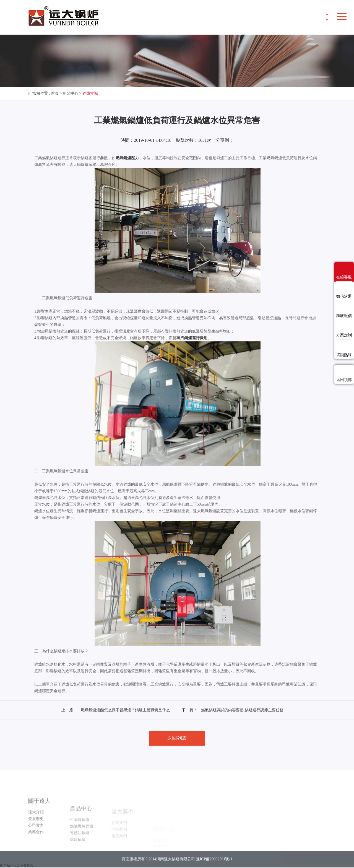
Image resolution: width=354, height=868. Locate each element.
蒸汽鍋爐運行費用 (192, 338)
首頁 (55, 93)
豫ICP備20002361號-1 (214, 865)
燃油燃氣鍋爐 (82, 841)
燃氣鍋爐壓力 (127, 158)
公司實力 (36, 842)
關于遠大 (39, 817)
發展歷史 (36, 835)
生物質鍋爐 (80, 834)
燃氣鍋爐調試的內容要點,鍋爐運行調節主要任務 (242, 710)
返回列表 (177, 738)
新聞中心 (71, 93)
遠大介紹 (36, 828)
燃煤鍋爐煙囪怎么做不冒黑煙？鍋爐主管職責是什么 (125, 710)
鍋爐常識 (90, 93)
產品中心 (81, 823)
